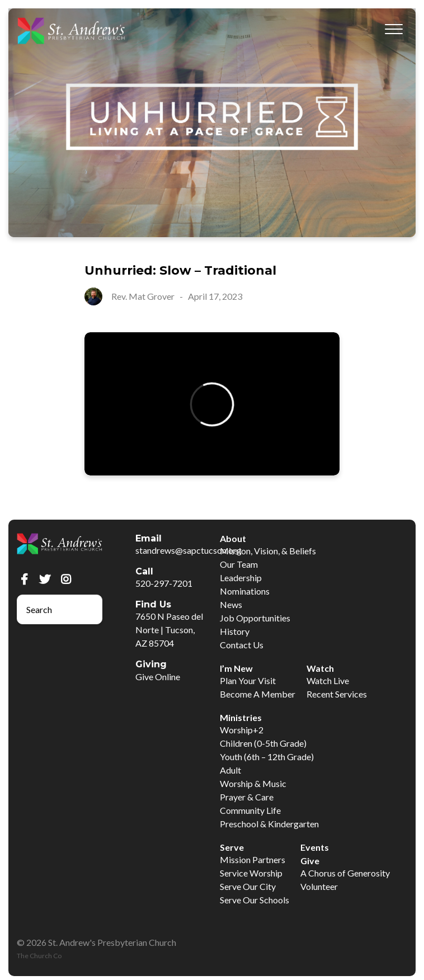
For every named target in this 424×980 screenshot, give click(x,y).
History (235, 631)
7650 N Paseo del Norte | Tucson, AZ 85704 (169, 630)
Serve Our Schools (255, 900)
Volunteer (319, 886)
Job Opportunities (255, 618)
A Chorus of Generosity (345, 873)
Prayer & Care (247, 797)
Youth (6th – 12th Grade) (267, 757)
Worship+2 (242, 730)
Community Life (250, 810)
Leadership (241, 578)
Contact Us (242, 645)
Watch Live (328, 680)
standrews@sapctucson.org (189, 550)
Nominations (245, 591)
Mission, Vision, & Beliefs (268, 551)
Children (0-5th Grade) (263, 743)
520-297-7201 (164, 583)
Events (315, 847)
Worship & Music (253, 783)
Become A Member (258, 694)
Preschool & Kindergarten (269, 824)
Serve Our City (248, 886)
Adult (230, 770)
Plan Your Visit (248, 680)
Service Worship (251, 873)
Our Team (239, 564)
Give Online (158, 677)
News (231, 604)
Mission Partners (253, 859)
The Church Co (39, 956)
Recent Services (337, 694)
